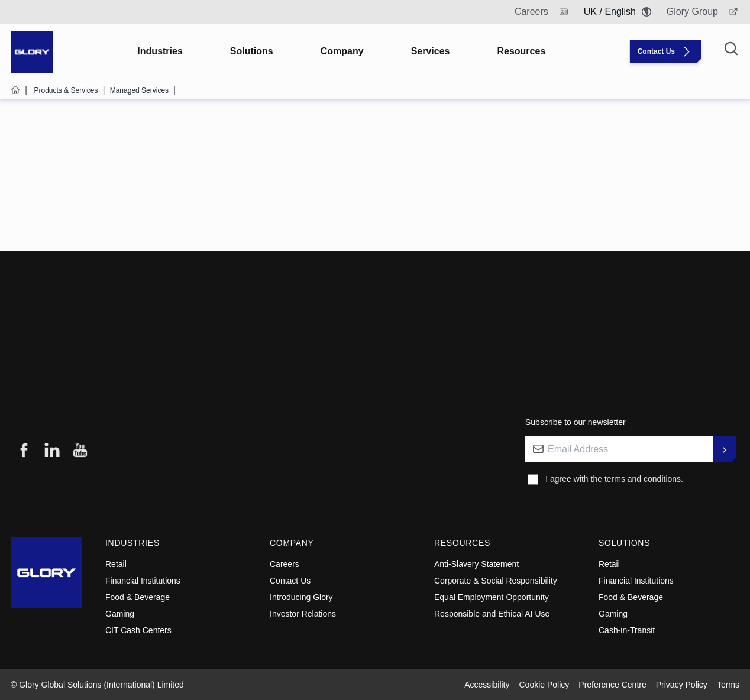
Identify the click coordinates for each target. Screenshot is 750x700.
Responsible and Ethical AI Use (492, 614)
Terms (728, 685)
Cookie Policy (544, 685)
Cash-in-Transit (627, 630)
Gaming (120, 614)
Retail (116, 564)
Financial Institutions (143, 581)
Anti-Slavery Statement (476, 564)
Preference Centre (612, 685)
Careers (285, 564)
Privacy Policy (682, 685)
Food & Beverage (138, 597)
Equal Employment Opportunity (492, 597)
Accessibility (487, 685)
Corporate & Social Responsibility (496, 581)
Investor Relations (303, 614)
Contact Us (290, 581)
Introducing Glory (301, 597)
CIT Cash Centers (138, 630)
